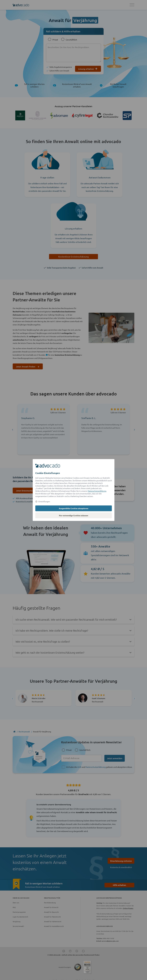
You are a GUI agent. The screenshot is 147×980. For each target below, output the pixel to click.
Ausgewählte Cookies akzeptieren (74, 508)
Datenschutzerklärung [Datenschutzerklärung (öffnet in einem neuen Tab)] (97, 491)
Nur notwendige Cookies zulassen (74, 515)
